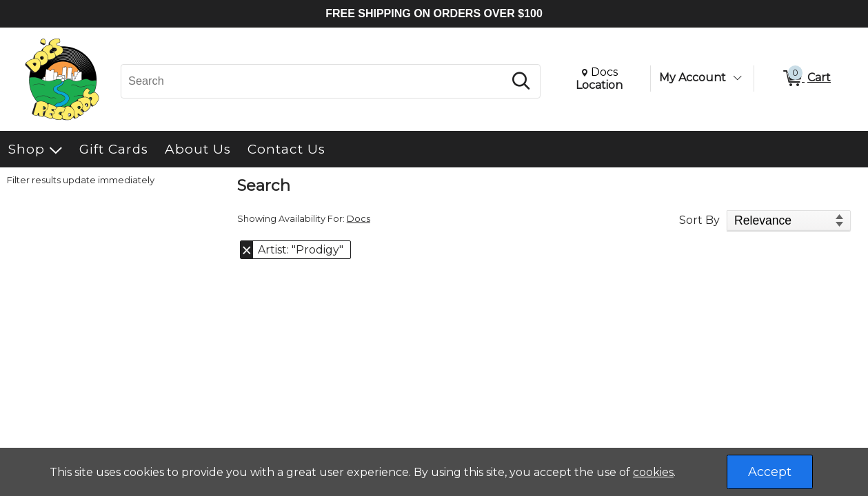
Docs (359, 219)
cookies (653, 472)
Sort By (699, 220)
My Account (693, 77)
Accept (770, 472)
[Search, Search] (314, 81)
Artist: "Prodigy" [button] (301, 250)
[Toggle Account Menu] (737, 78)
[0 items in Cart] (806, 79)
